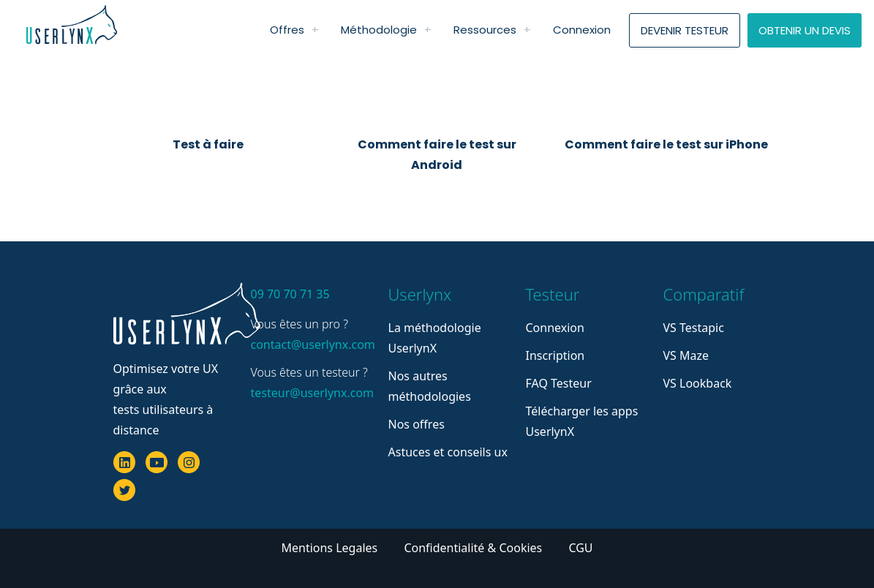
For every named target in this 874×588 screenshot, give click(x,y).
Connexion (555, 328)
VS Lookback (698, 383)
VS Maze (686, 355)
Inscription (555, 355)
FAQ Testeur (559, 383)
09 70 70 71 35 (290, 294)
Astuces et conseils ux (448, 452)
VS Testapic (694, 328)
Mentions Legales (331, 548)
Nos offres (417, 424)
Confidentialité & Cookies (474, 548)
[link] (315, 30)
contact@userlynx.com (311, 344)
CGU (580, 548)
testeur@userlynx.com (311, 393)
